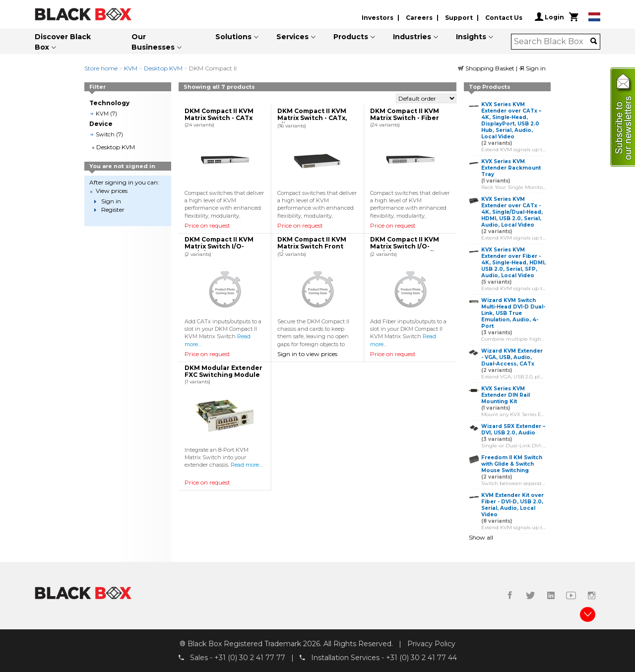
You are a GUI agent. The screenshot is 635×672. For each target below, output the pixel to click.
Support (459, 18)
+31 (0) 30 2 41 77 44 (421, 658)
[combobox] (552, 42)
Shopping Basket (487, 68)
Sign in (532, 68)
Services (292, 37)
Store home (101, 68)
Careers (419, 18)
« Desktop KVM (113, 147)
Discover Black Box (63, 42)
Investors (378, 18)
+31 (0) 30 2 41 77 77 (250, 658)
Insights (471, 37)
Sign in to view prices (307, 354)
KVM (131, 68)
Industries (412, 37)
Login (549, 17)
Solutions (233, 37)
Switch (105, 134)
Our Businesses (153, 42)
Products (351, 37)
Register (113, 210)
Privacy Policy (431, 644)
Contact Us (504, 18)
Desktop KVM (163, 68)
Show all (481, 537)
